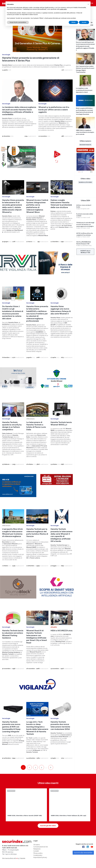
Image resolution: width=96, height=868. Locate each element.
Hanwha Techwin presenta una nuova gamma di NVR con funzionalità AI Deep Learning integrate (11, 727)
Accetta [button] (84, 22)
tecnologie (6, 55)
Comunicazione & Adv (41, 847)
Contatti (36, 851)
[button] (88, 4)
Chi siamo (37, 845)
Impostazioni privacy (40, 857)
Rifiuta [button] (74, 22)
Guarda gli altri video (48, 826)
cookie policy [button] (63, 9)
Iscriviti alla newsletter (85, 252)
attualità (54, 627)
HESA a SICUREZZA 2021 (62, 631)
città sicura (30, 419)
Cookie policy (38, 855)
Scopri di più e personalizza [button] (18, 22)
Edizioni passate (85, 145)
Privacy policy (38, 853)
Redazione (37, 849)
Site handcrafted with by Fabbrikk (14, 858)
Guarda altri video (85, 182)
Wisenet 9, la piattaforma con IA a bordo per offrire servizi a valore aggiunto (54, 110)
